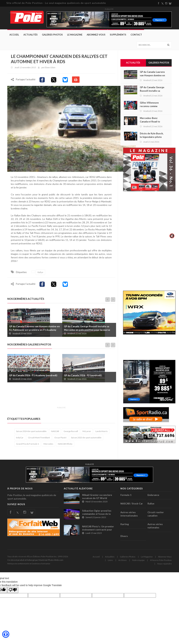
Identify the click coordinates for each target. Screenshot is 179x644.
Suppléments (118, 35)
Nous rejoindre (164, 565)
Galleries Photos (128, 558)
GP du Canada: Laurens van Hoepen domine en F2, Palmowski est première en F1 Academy (34, 330)
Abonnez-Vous (96, 35)
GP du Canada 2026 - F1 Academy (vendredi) (33, 377)
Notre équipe (138, 562)
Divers (124, 538)
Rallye (40, 274)
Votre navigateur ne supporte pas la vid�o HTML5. (149, 217)
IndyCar (20, 439)
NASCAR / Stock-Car (132, 505)
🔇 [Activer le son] (171, 236)
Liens (110, 562)
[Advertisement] (71, 398)
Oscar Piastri (60, 439)
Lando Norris (102, 433)
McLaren (87, 433)
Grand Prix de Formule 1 (28, 445)
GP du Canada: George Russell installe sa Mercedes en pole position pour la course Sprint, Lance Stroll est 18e (87, 331)
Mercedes (48, 445)
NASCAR (55, 433)
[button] (6, 634)
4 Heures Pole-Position (161, 562)
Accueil (14, 35)
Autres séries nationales (155, 527)
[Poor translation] (13, 592)
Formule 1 (126, 497)
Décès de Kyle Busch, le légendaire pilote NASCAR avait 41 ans (152, 137)
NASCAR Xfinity (65, 445)
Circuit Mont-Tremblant (39, 439)
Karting (125, 526)
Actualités (31, 35)
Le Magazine (75, 35)
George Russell (71, 433)
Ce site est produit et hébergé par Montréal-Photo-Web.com (35, 562)
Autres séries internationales (129, 516)
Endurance (153, 497)
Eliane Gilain (50, 67)
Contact (136, 35)
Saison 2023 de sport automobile (86, 439)
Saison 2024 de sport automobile (31, 433)
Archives (123, 562)
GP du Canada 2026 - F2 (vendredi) (83, 377)
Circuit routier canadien (156, 516)
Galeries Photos (52, 35)
